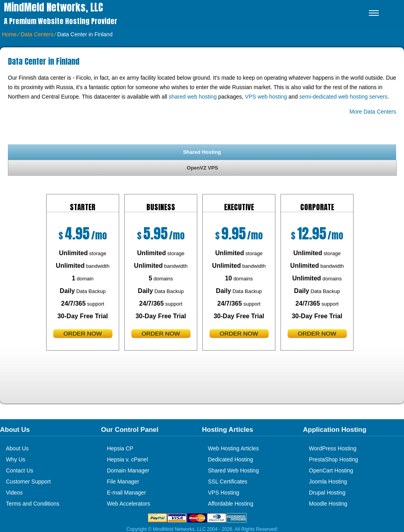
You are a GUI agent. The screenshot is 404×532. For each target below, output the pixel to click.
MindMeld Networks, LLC (53, 7)
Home (9, 34)
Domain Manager (128, 470)
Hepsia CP (120, 448)
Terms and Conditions (33, 504)
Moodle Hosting (328, 504)
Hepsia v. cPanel (127, 459)
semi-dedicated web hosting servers (343, 97)
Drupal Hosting (327, 493)
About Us (17, 448)
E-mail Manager (126, 493)
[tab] (202, 152)
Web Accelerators (128, 504)
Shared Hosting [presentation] (202, 152)
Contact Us (20, 470)
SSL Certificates (228, 482)
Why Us (16, 459)
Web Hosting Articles (233, 448)
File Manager (123, 482)
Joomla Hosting (328, 482)
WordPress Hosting (333, 448)
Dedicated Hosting (230, 459)
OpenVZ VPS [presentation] (202, 168)
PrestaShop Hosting (334, 459)
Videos (14, 493)
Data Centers (37, 34)
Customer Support (28, 482)
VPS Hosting (224, 493)
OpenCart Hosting (331, 470)
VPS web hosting (266, 97)
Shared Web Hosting (233, 470)
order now (83, 333)
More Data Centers (373, 112)
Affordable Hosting (231, 504)
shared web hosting (193, 97)
